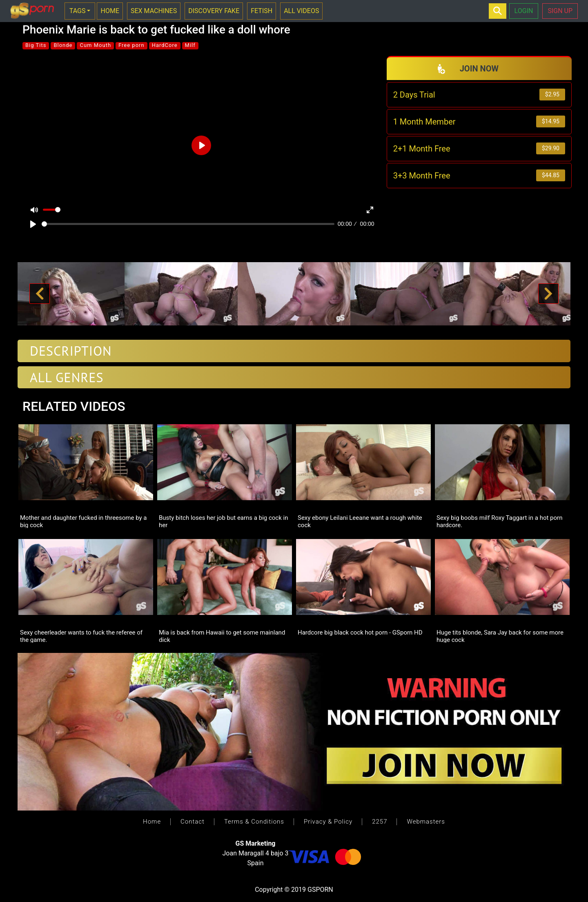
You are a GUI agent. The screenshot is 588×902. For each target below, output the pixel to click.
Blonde (63, 45)
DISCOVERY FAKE (214, 11)
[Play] (33, 224)
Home (152, 822)
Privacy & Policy (328, 822)
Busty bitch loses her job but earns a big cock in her (223, 521)
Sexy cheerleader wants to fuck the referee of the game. (81, 636)
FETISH (262, 11)
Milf (190, 45)
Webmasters (426, 822)
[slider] (188, 224)
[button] (40, 294)
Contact (193, 822)
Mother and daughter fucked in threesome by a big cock (83, 521)
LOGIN (524, 11)
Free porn (131, 45)
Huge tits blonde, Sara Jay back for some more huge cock (500, 636)
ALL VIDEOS (301, 11)
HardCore (165, 45)
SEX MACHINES (154, 11)
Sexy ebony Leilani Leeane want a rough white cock (360, 521)
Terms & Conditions (254, 822)
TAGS (78, 11)
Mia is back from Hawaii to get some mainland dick (222, 636)
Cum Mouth (95, 45)
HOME (110, 11)
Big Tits (36, 45)
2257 (380, 822)
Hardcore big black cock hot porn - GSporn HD (360, 633)
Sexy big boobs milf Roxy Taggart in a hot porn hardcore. (499, 521)
